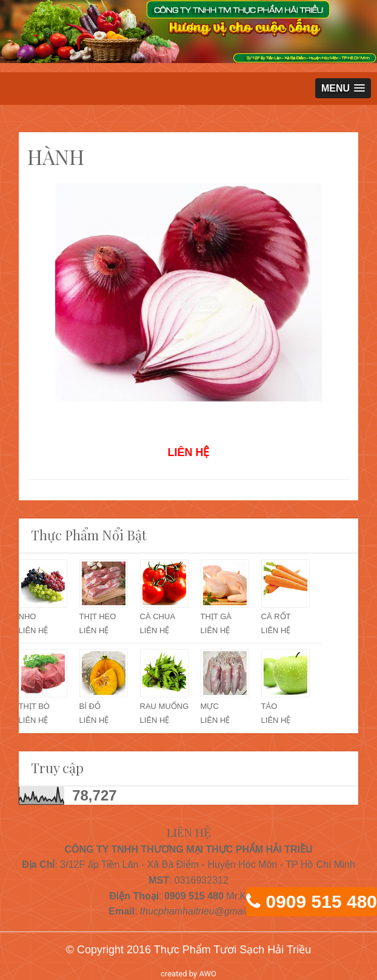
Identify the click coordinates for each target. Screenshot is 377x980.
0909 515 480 (321, 901)
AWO (208, 974)
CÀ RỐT (276, 616)
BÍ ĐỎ (90, 706)
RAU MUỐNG (165, 706)
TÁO (269, 706)
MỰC (210, 706)
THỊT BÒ (34, 706)
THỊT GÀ (216, 616)
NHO (28, 616)
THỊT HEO (98, 616)
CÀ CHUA (158, 616)
